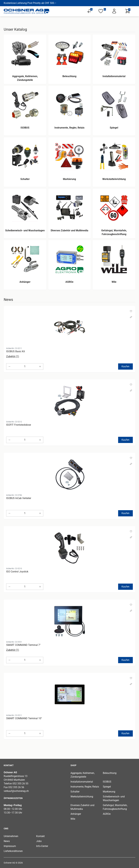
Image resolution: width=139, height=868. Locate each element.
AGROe (107, 814)
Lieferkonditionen (13, 851)
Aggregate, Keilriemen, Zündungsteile (83, 775)
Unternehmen (11, 836)
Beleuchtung (110, 773)
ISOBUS (107, 782)
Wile (73, 819)
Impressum (10, 846)
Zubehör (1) (13, 356)
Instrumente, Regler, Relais (85, 787)
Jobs (39, 841)
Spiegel (107, 787)
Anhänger (76, 814)
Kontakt (40, 836)
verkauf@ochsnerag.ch (16, 791)
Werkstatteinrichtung (82, 797)
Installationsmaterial (82, 782)
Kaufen (125, 366)
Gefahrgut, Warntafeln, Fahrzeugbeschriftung (115, 807)
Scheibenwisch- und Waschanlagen (114, 798)
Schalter (75, 792)
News (7, 841)
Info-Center (42, 846)
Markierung (109, 792)
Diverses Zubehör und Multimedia (82, 807)
